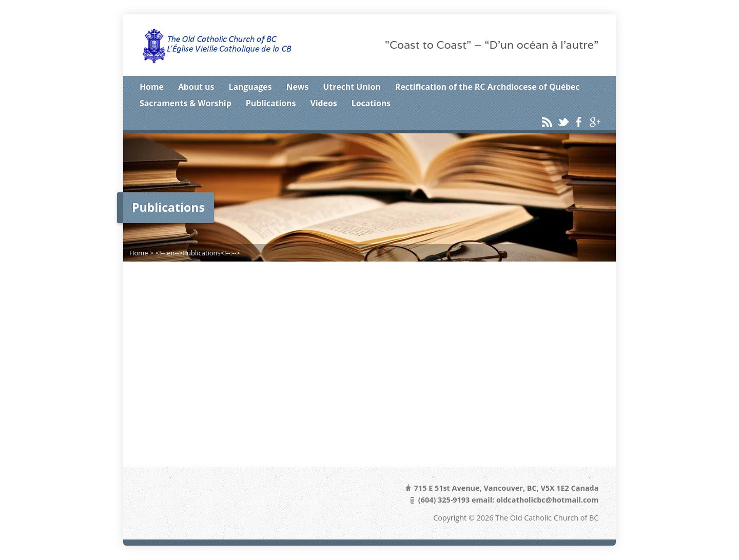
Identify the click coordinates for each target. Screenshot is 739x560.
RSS (547, 122)
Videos (323, 103)
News (298, 87)
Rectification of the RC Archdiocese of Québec (488, 87)
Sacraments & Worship (186, 103)
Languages (250, 87)
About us (196, 87)
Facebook (579, 122)
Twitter (563, 122)
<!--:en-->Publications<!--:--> (198, 253)
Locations (371, 103)
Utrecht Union (352, 87)
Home (152, 87)
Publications (271, 103)
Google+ (595, 122)
